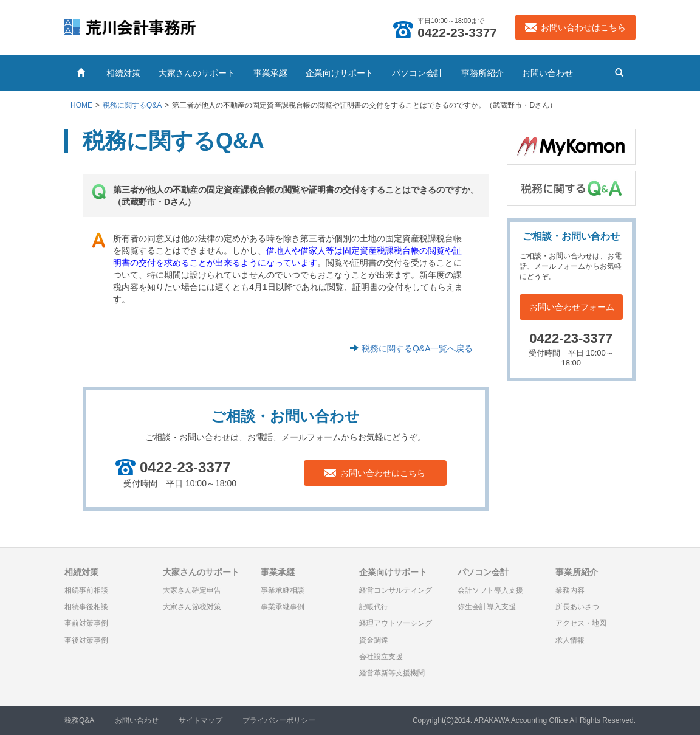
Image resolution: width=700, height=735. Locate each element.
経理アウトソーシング (396, 623)
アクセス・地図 (581, 623)
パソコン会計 (417, 73)
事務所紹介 (482, 73)
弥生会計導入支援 (487, 607)
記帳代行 (374, 607)
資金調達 (374, 640)
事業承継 (270, 73)
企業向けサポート (340, 73)
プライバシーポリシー (279, 720)
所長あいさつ (577, 607)
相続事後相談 (86, 607)
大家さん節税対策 (192, 607)
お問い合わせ (547, 73)
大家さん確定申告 (192, 590)
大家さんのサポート (197, 73)
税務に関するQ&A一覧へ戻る (417, 348)
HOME (81, 105)
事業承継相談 (283, 590)
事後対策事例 (86, 640)
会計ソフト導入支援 (490, 590)
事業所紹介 (577, 572)
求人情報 (570, 640)
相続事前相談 (86, 590)
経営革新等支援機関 (392, 673)
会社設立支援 (381, 657)
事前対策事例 (86, 623)
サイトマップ (201, 720)
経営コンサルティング (396, 590)
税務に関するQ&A (132, 105)
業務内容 (570, 590)
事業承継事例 (283, 607)
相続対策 (123, 73)
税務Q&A (79, 720)
